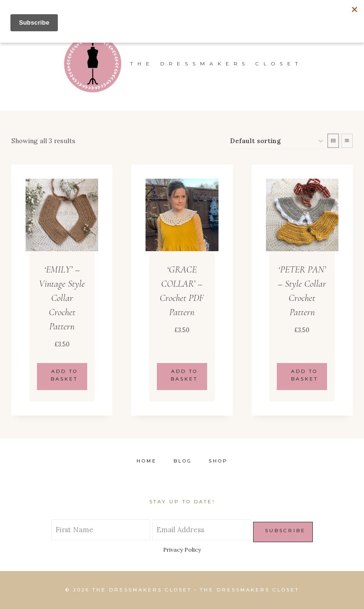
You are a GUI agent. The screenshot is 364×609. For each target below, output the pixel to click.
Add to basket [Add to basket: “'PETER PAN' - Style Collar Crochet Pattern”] (305, 375)
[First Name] (101, 530)
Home (147, 461)
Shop (218, 461)
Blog (183, 461)
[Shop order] (276, 141)
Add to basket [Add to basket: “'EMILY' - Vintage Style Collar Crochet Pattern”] (64, 375)
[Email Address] (202, 530)
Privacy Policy (182, 550)
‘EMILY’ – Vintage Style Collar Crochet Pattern (62, 298)
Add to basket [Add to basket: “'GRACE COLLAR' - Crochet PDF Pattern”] (184, 375)
